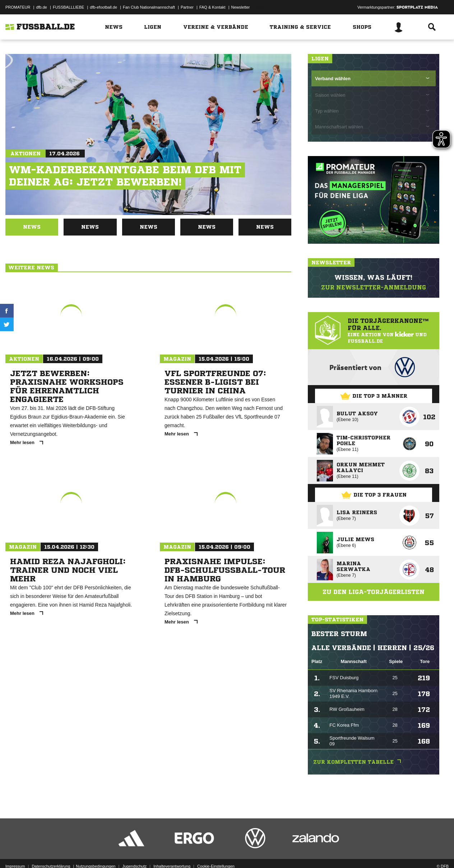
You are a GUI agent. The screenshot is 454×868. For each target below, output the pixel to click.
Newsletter (241, 7)
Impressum (15, 851)
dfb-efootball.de (103, 7)
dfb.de (41, 7)
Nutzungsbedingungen (96, 851)
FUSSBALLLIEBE (68, 7)
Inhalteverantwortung (172, 851)
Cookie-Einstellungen (216, 851)
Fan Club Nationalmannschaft (149, 7)
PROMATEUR (18, 7)
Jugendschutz (134, 851)
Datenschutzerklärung (51, 851)
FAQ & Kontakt (212, 7)
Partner (187, 7)
